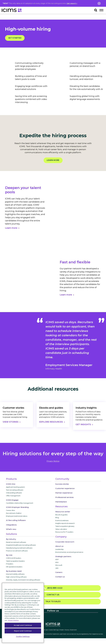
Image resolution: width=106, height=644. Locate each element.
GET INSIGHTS (83, 424)
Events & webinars (62, 520)
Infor (57, 562)
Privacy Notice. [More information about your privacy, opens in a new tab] (13, 620)
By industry (11, 539)
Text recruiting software (15, 490)
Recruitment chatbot (14, 513)
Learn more (53, 160)
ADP (57, 559)
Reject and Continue (23, 631)
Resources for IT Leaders (64, 532)
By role (9, 555)
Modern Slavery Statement (68, 630)
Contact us (60, 577)
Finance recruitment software (17, 551)
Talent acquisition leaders (15, 561)
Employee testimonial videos (17, 516)
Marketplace (61, 502)
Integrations (11, 525)
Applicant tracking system (15, 487)
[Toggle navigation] (101, 10)
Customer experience (65, 488)
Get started (15, 38)
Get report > (72, 3)
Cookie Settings (54, 630)
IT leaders (10, 564)
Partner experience (64, 493)
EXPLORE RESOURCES (51, 422)
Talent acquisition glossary (65, 526)
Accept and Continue (23, 625)
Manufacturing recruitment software (19, 548)
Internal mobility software (15, 574)
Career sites (10, 510)
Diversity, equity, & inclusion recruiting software (23, 580)
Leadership (59, 549)
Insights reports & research (65, 523)
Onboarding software (14, 493)
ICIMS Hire (11, 484)
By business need (14, 571)
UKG (57, 568)
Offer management (13, 496)
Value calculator (61, 529)
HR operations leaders (14, 567)
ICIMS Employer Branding (17, 507)
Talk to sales (53, 601)
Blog (57, 518)
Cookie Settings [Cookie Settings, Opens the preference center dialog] (23, 636)
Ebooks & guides (61, 515)
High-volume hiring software (16, 577)
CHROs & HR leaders (14, 558)
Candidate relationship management (20, 503)
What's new (11, 529)
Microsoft (59, 565)
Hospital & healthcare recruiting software (21, 545)
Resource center (63, 512)
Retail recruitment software (16, 542)
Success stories (62, 484)
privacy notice (53, 461)
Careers (59, 572)
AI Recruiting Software (16, 520)
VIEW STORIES (11, 422)
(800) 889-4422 (53, 588)
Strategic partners (63, 556)
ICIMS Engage (12, 500)
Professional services (65, 497)
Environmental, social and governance (69, 552)
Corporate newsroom (65, 542)
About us (59, 546)
